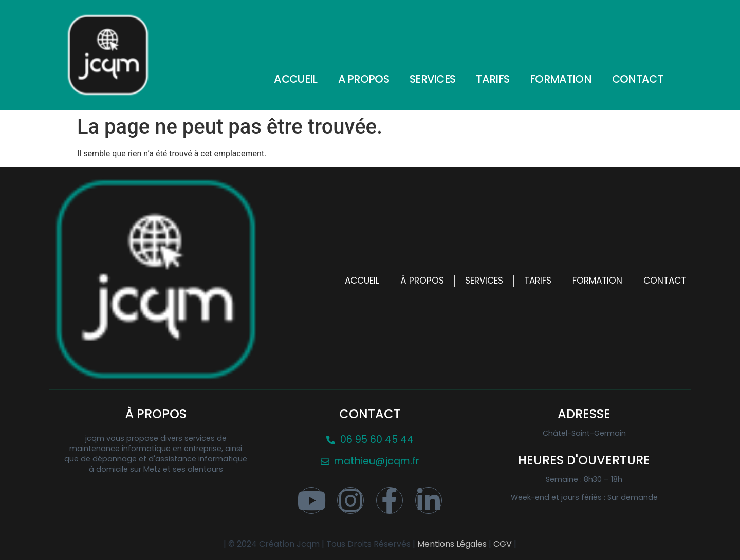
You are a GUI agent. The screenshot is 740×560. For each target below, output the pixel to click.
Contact (637, 79)
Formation (561, 79)
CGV (504, 544)
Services (432, 79)
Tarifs (493, 79)
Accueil (295, 79)
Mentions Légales (453, 544)
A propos (364, 79)
